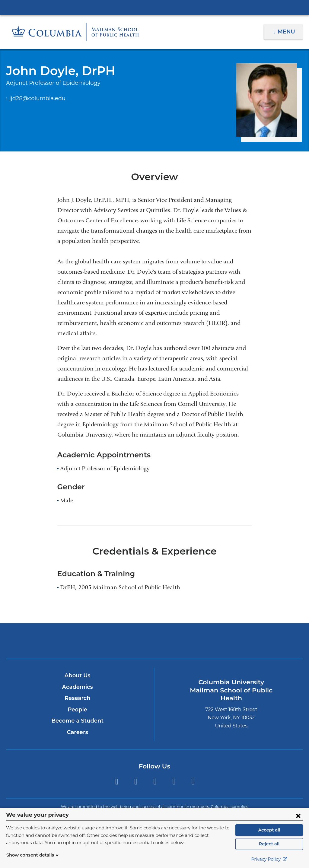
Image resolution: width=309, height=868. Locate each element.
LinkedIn (174, 782)
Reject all (269, 844)
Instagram (155, 782)
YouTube (193, 782)
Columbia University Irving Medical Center (154, 7)
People (77, 710)
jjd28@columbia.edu (34, 99)
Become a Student (77, 721)
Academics (77, 687)
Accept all (269, 830)
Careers (77, 732)
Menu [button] (287, 32)
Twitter (117, 782)
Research (77, 698)
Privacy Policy (269, 859)
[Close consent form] (298, 816)
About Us (78, 676)
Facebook (136, 782)
